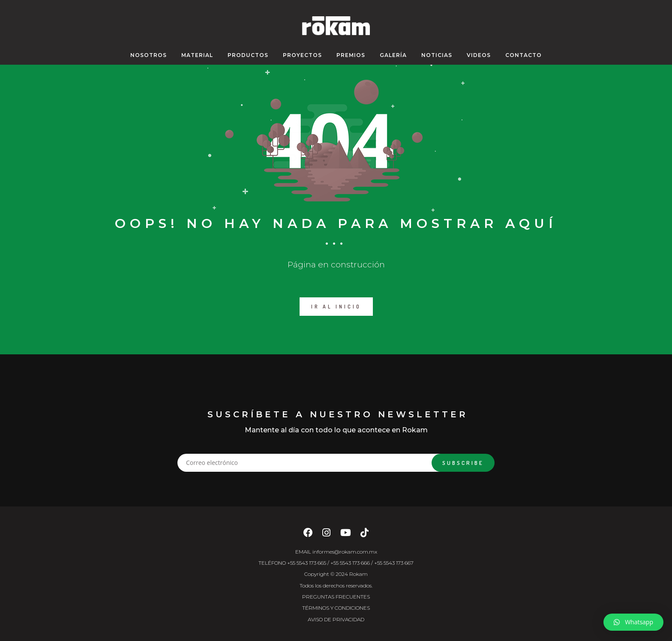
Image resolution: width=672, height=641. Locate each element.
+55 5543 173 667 (394, 563)
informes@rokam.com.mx (345, 552)
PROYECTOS (302, 55)
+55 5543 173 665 (307, 563)
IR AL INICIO (336, 307)
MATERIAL (197, 55)
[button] (633, 622)
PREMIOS (351, 55)
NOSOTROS (148, 55)
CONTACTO (523, 55)
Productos (248, 55)
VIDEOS (479, 55)
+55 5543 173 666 (350, 563)
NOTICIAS (437, 55)
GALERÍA (393, 55)
